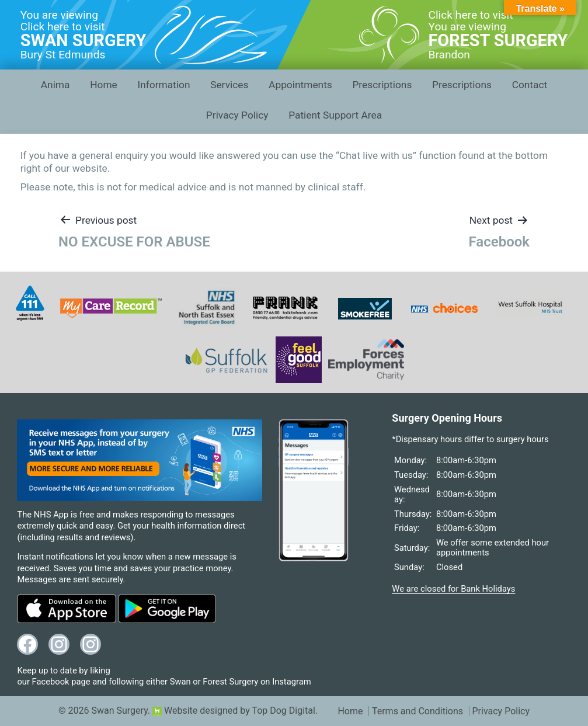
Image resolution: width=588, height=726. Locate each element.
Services (229, 85)
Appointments (300, 85)
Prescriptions (382, 85)
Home (104, 85)
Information (163, 85)
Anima (55, 85)
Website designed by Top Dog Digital (234, 711)
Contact (530, 85)
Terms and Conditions (417, 711)
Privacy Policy (237, 115)
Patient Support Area (335, 115)
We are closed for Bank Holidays (453, 589)
